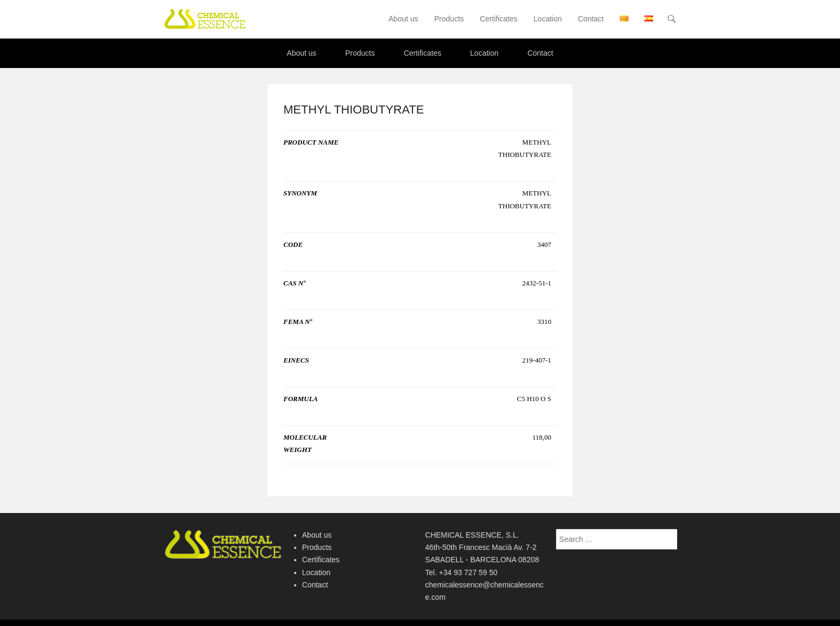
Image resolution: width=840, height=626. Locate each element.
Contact (591, 19)
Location (548, 19)
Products (449, 19)
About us (403, 19)
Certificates (499, 19)
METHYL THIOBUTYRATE (354, 110)
